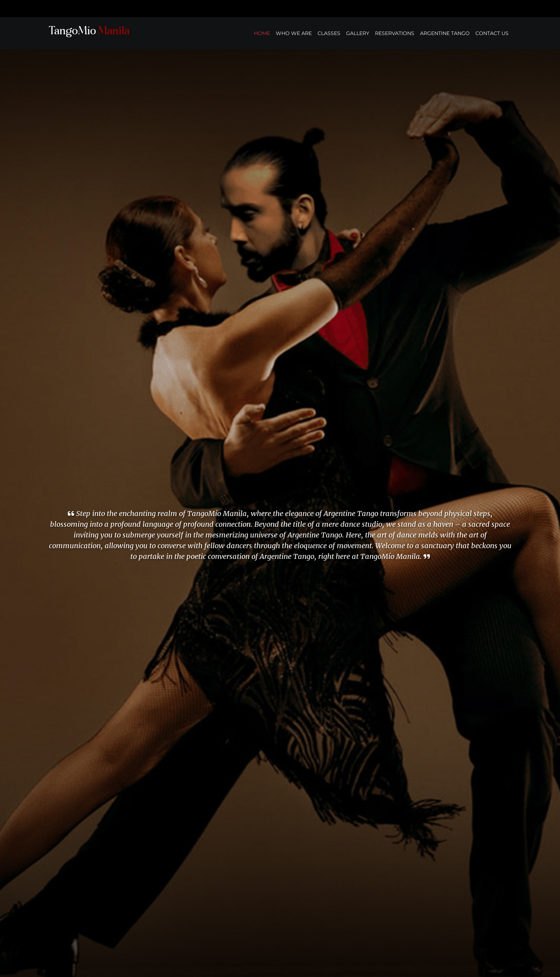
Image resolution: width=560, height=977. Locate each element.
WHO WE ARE (294, 33)
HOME (262, 33)
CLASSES (329, 33)
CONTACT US (492, 33)
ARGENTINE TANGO (445, 33)
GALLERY (358, 33)
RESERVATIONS (395, 33)
